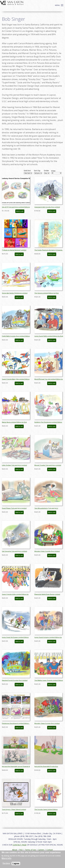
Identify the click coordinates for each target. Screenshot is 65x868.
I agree (16, 863)
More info (6, 858)
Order (46, 171)
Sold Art (27, 171)
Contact (50, 850)
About (15, 850)
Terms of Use (30, 850)
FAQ (21, 850)
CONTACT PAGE (20, 845)
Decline (6, 864)
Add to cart (20, 211)
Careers (41, 850)
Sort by (37, 171)
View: (53, 171)
